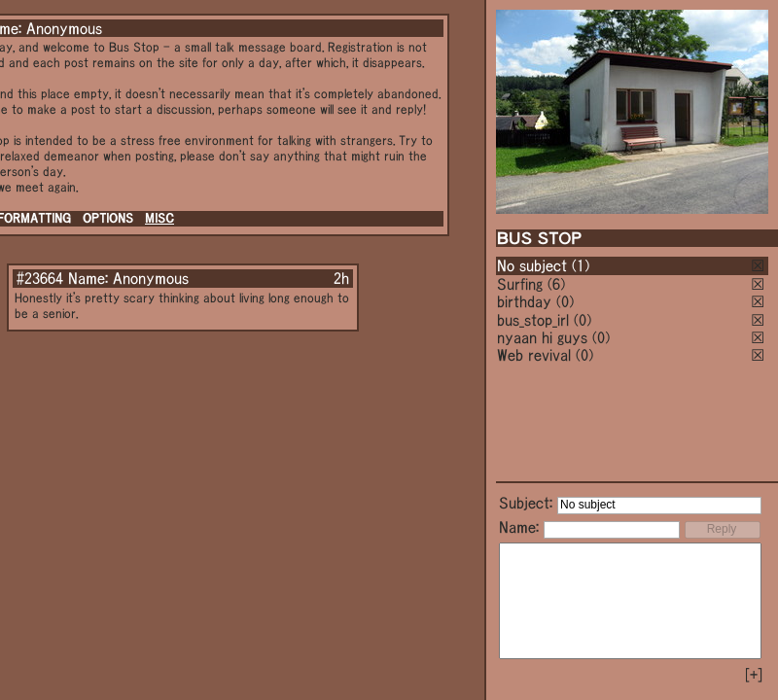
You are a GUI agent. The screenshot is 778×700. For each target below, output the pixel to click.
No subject (534, 265)
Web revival (534, 355)
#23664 (40, 278)
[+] (754, 675)
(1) (581, 265)
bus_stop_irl (533, 320)
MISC (159, 218)
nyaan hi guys (542, 337)
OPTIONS (108, 218)
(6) (556, 284)
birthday (524, 301)
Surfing (520, 284)
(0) (565, 301)
